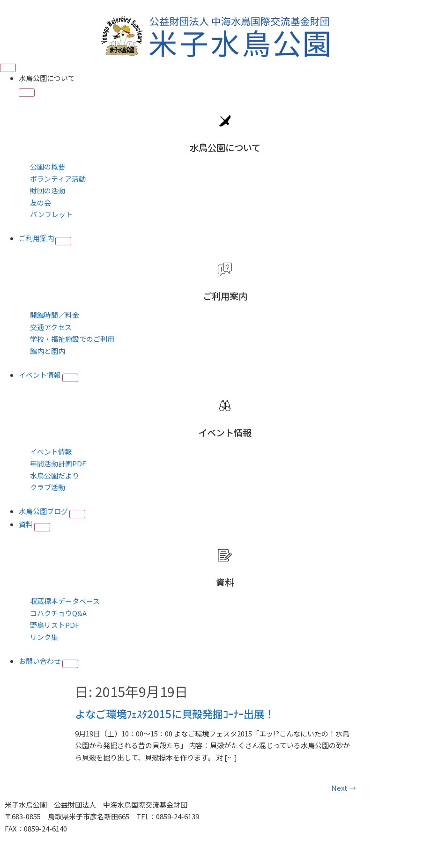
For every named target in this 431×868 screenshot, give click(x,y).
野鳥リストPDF (55, 625)
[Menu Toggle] (8, 68)
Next (344, 788)
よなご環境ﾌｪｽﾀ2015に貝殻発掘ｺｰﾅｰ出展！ (175, 714)
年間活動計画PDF (58, 463)
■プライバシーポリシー (43, 840)
